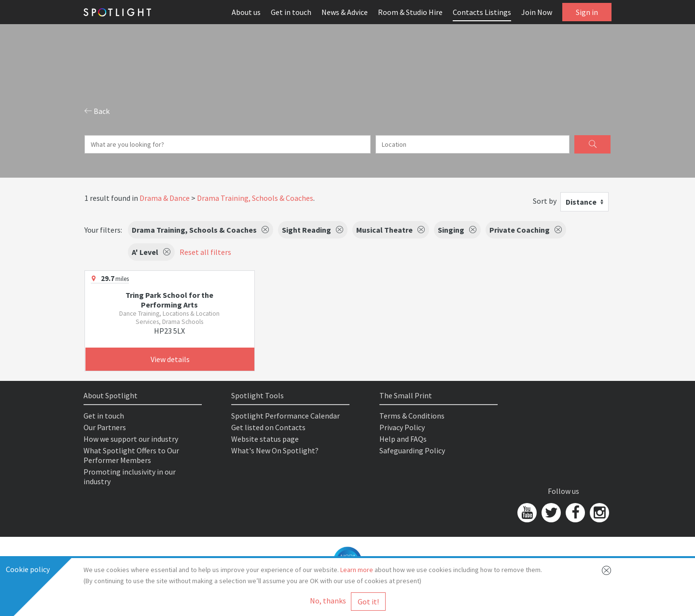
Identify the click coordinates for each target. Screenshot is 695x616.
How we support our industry (131, 439)
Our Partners (105, 427)
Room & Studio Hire (410, 12)
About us (246, 12)
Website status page (265, 439)
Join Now (537, 12)
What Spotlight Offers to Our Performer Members (131, 455)
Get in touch (291, 12)
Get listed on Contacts (268, 427)
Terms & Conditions (412, 416)
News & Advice (345, 12)
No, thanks (328, 601)
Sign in (587, 12)
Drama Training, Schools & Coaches (255, 198)
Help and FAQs (403, 439)
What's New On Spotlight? (275, 450)
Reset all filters (205, 252)
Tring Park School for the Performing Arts (169, 300)
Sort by (545, 201)
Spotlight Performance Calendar (285, 416)
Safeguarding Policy (412, 450)
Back (97, 111)
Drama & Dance (165, 198)
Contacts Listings (482, 12)
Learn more (357, 570)
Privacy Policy (402, 427)
